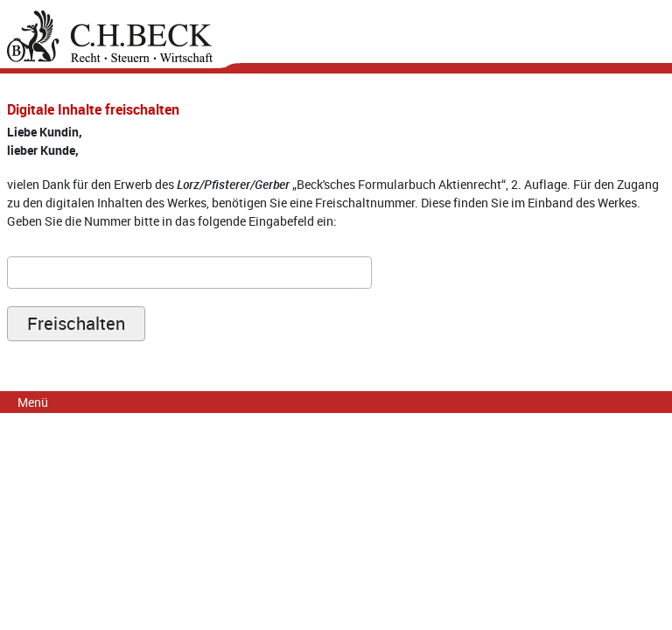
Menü (33, 402)
